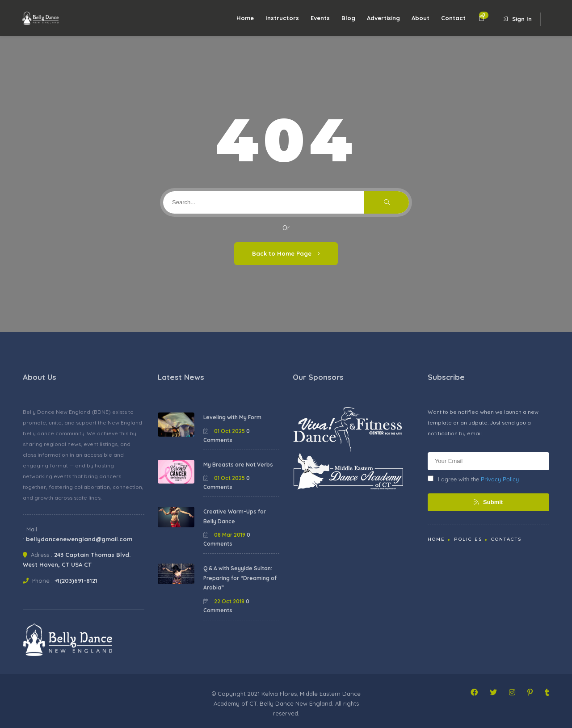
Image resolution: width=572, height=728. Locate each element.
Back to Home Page (286, 253)
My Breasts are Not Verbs (238, 465)
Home (245, 18)
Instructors (282, 18)
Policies (468, 539)
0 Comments (227, 436)
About (421, 18)
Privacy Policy (500, 479)
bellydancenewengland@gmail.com (79, 539)
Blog (348, 18)
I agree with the (473, 479)
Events (320, 18)
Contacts (506, 539)
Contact (453, 18)
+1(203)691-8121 (76, 581)
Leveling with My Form (232, 417)
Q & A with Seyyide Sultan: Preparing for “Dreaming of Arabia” (240, 578)
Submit (488, 502)
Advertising (383, 18)
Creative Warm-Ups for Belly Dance (235, 516)
